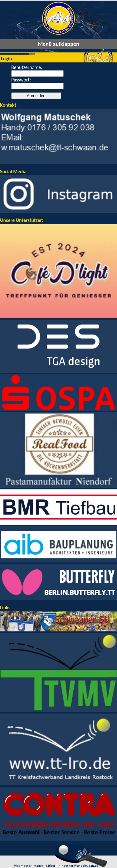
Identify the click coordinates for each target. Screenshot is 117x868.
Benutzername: (37, 70)
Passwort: (37, 83)
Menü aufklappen (58, 44)
